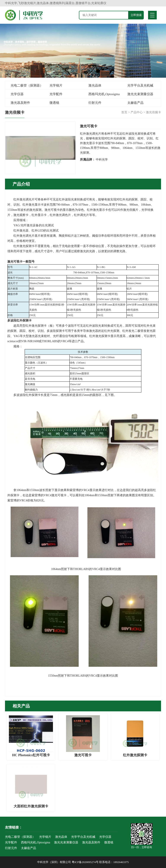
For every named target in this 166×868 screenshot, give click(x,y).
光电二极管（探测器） (27, 85)
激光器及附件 (20, 103)
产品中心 (137, 112)
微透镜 (54, 103)
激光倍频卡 (153, 112)
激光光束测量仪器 (140, 94)
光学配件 (56, 94)
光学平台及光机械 (140, 85)
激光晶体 (95, 85)
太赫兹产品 (135, 103)
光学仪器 (17, 94)
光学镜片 (56, 85)
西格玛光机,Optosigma (104, 94)
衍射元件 (95, 103)
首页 (124, 112)
